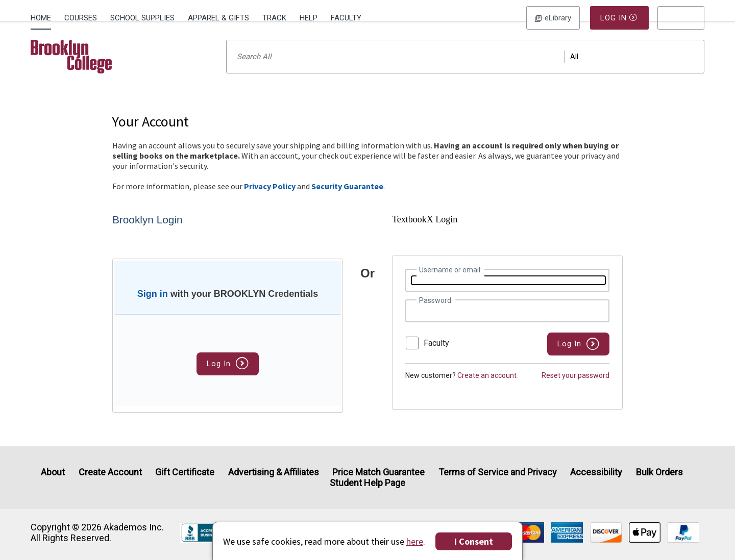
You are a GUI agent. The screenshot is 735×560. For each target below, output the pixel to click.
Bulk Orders (659, 472)
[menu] (681, 18)
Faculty (346, 18)
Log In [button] (553, 18)
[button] (681, 18)
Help (309, 18)
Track (274, 18)
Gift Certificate (185, 472)
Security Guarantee (347, 199)
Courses (81, 18)
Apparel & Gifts (218, 18)
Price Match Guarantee (378, 472)
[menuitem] (44, 17)
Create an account (487, 389)
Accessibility (596, 472)
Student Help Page (367, 483)
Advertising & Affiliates (274, 472)
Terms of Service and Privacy (498, 472)
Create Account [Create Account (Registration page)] (110, 472)
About (53, 472)
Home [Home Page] (41, 18)
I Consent (474, 541)
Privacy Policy (270, 199)
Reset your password (575, 389)
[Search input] (465, 70)
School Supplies (142, 18)
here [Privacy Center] (415, 541)
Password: (436, 314)
